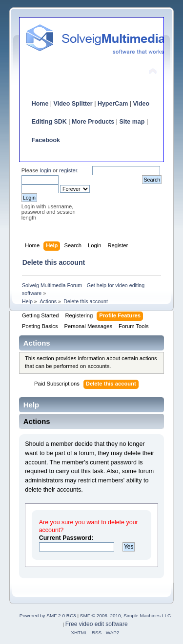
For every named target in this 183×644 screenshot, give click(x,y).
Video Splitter (73, 104)
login (45, 170)
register (68, 170)
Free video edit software (97, 624)
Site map (132, 122)
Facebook (46, 140)
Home (40, 104)
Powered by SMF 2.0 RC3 (48, 616)
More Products (93, 122)
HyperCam (113, 104)
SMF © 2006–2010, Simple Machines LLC (125, 616)
